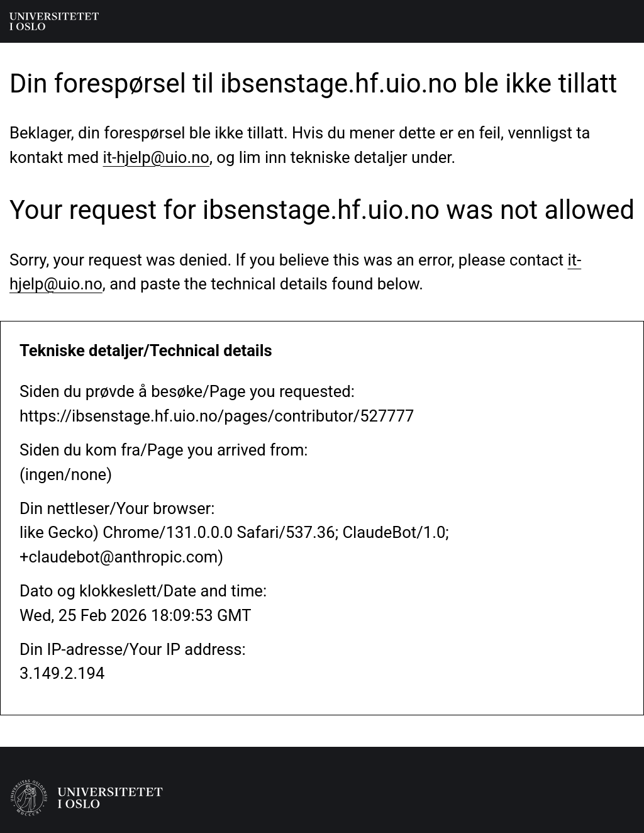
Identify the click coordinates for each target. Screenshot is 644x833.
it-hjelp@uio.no (156, 157)
